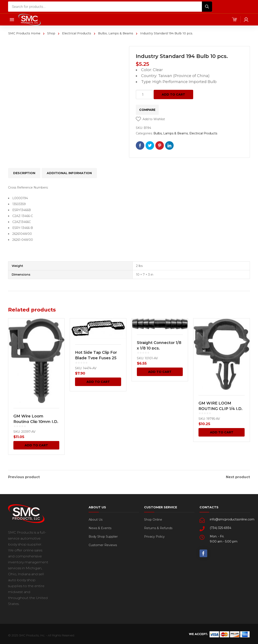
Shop (51, 33)
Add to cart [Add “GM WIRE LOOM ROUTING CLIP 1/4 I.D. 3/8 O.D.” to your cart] (222, 432)
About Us (96, 519)
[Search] (207, 7)
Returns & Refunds (158, 527)
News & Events (100, 527)
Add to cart (173, 94)
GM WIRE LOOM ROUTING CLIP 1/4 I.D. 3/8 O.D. (220, 409)
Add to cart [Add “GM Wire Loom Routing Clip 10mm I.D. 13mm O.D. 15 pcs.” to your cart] (36, 445)
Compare (147, 110)
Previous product (24, 476)
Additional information (69, 173)
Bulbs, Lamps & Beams (116, 33)
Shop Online (153, 519)
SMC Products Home (24, 33)
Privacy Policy (154, 536)
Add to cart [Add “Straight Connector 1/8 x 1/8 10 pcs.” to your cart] (160, 372)
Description (24, 173)
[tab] (24, 173)
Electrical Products (77, 33)
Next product (238, 476)
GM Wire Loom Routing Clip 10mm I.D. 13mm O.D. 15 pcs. (36, 422)
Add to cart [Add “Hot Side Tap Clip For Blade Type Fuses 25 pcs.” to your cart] (98, 382)
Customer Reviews (103, 544)
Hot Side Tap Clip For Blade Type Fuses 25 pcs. (96, 358)
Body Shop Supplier (103, 536)
